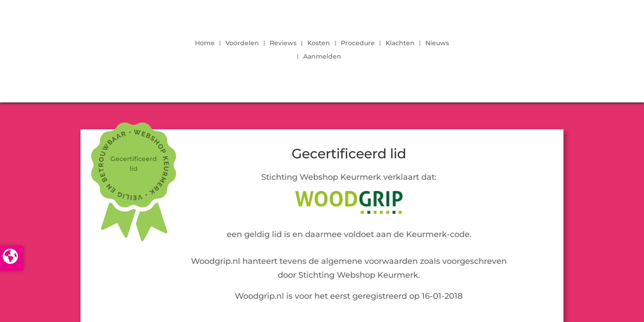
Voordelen (242, 43)
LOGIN (539, 47)
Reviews (283, 43)
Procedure (358, 43)
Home (205, 43)
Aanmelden (322, 57)
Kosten (319, 43)
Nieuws (437, 43)
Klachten (400, 43)
